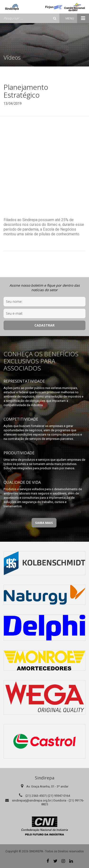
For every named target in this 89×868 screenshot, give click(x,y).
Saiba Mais (44, 523)
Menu (77, 18)
